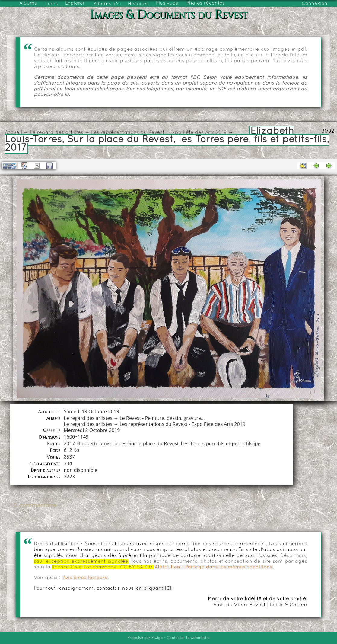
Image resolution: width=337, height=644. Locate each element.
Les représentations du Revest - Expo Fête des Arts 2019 (159, 133)
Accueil (13, 133)
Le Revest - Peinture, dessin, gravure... (162, 418)
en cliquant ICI (154, 588)
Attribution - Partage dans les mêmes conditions (213, 567)
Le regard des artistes (57, 133)
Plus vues (167, 3)
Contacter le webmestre (188, 638)
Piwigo (157, 638)
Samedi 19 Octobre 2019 (91, 411)
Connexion (315, 4)
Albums (28, 3)
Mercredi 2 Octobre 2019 (92, 430)
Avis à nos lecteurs (85, 578)
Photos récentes (206, 3)
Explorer (75, 3)
